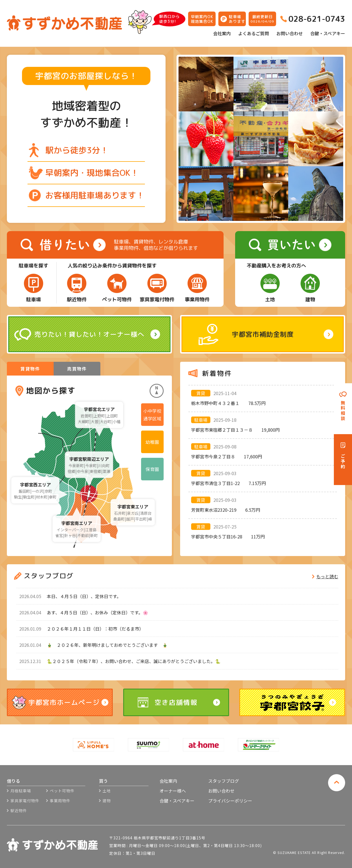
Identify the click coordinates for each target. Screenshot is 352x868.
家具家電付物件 (25, 801)
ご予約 (343, 462)
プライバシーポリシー (230, 801)
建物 (107, 801)
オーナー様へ (173, 791)
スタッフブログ (224, 781)
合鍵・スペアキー (328, 33)
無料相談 (343, 411)
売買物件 (77, 369)
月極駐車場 (21, 791)
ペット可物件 (62, 791)
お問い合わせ (290, 33)
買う (103, 781)
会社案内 (222, 33)
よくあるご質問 (254, 33)
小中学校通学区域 (152, 415)
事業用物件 (60, 801)
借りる (13, 781)
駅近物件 (19, 811)
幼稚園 (152, 442)
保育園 (152, 469)
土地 (107, 791)
